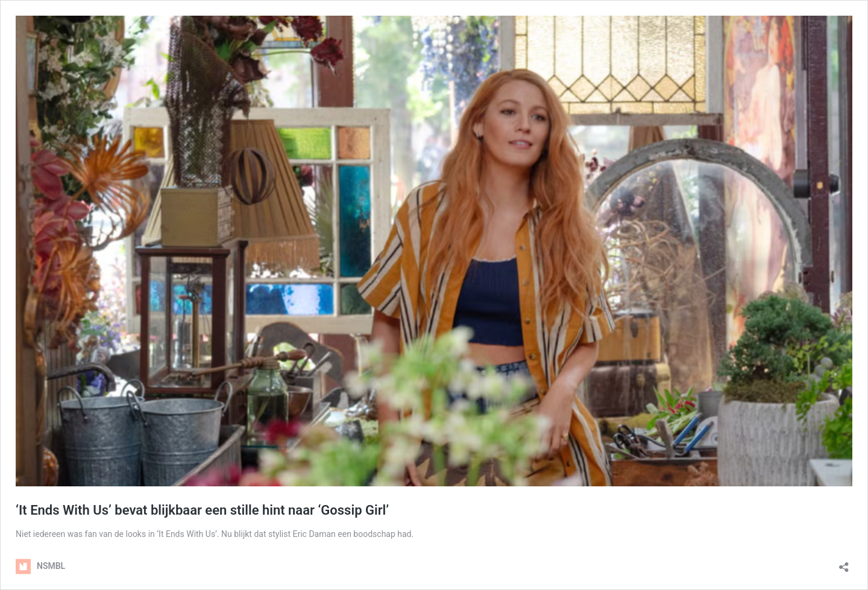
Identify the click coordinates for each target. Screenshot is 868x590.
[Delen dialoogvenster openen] (844, 563)
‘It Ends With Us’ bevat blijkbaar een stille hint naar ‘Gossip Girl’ (202, 510)
